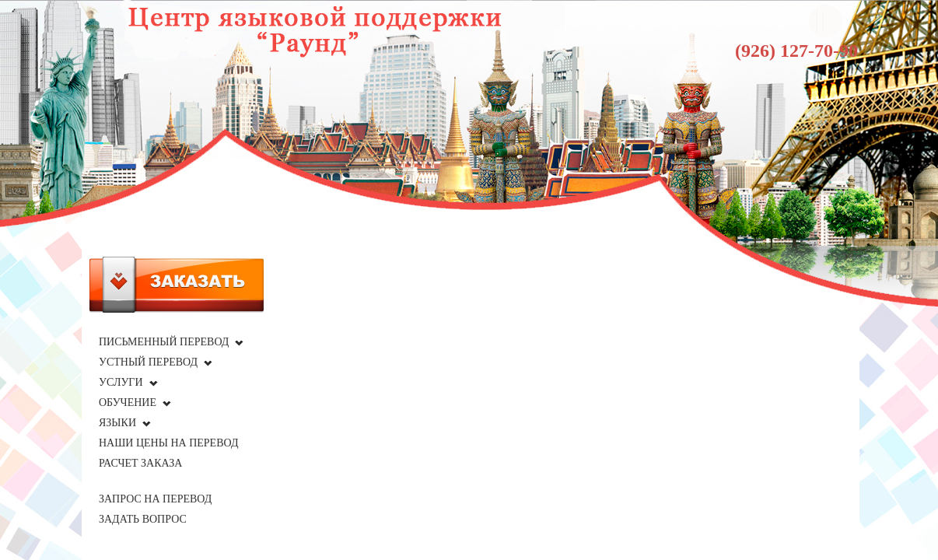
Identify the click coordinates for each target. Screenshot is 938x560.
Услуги (121, 382)
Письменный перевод (164, 342)
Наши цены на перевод (168, 443)
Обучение (128, 402)
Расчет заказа (140, 463)
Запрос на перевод (155, 499)
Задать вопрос (143, 519)
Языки (117, 423)
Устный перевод (148, 362)
